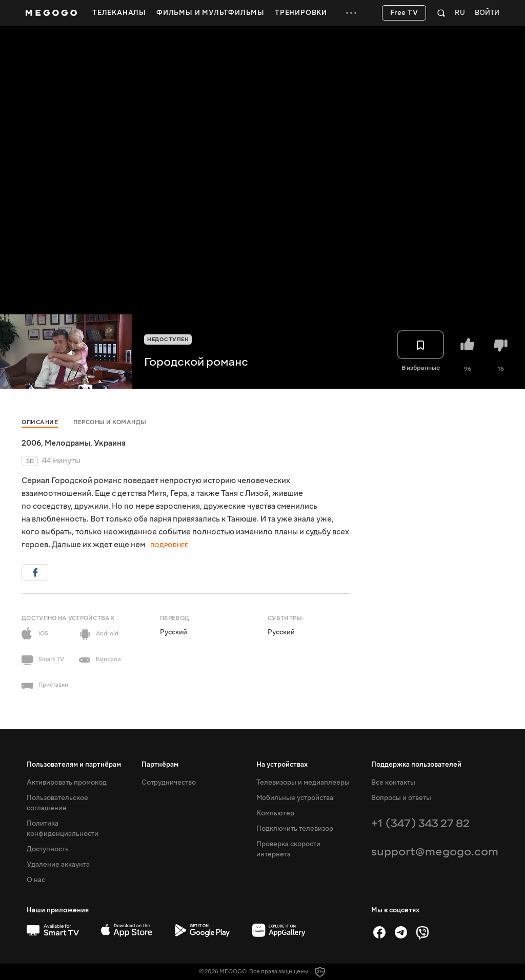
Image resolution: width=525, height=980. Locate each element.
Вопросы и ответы (401, 798)
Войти (487, 13)
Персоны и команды (110, 422)
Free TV (404, 13)
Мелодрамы (67, 443)
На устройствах (282, 765)
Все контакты (393, 783)
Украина (110, 443)
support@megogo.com (435, 852)
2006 (31, 443)
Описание (40, 422)
